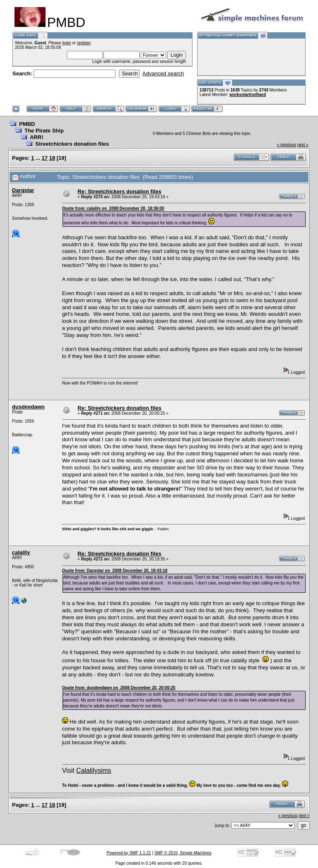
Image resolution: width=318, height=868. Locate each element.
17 (45, 158)
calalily (21, 552)
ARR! (37, 137)
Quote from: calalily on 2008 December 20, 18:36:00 (113, 208)
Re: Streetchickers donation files (119, 191)
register (84, 43)
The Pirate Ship (44, 131)
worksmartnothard (248, 95)
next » (303, 145)
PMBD (27, 124)
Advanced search (163, 73)
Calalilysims (94, 771)
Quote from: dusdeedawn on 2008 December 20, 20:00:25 (119, 688)
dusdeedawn (28, 407)
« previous (287, 145)
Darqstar (23, 190)
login (66, 43)
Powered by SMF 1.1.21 (129, 853)
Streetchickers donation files (72, 144)
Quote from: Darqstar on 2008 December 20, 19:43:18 (115, 571)
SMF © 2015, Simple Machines (183, 853)
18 (52, 158)
